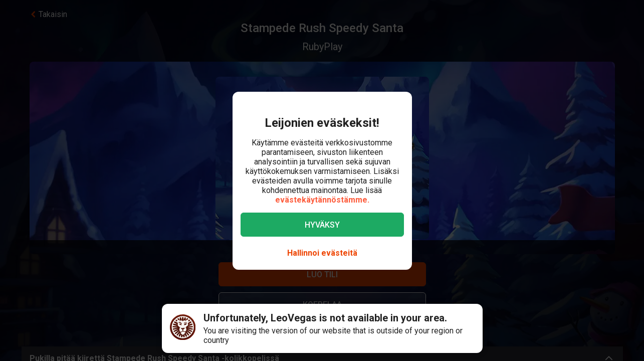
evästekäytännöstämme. (322, 200)
